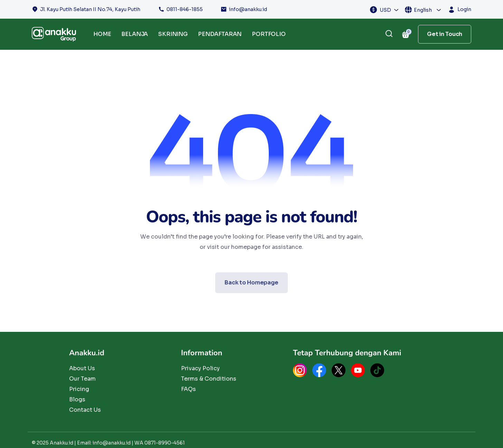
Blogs (77, 399)
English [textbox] (423, 10)
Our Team (82, 379)
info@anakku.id (248, 9)
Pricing (79, 389)
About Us (82, 368)
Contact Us (85, 410)
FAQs (188, 389)
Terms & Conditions (209, 379)
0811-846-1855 (185, 9)
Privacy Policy (200, 368)
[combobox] (389, 10)
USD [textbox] (385, 10)
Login (464, 9)
